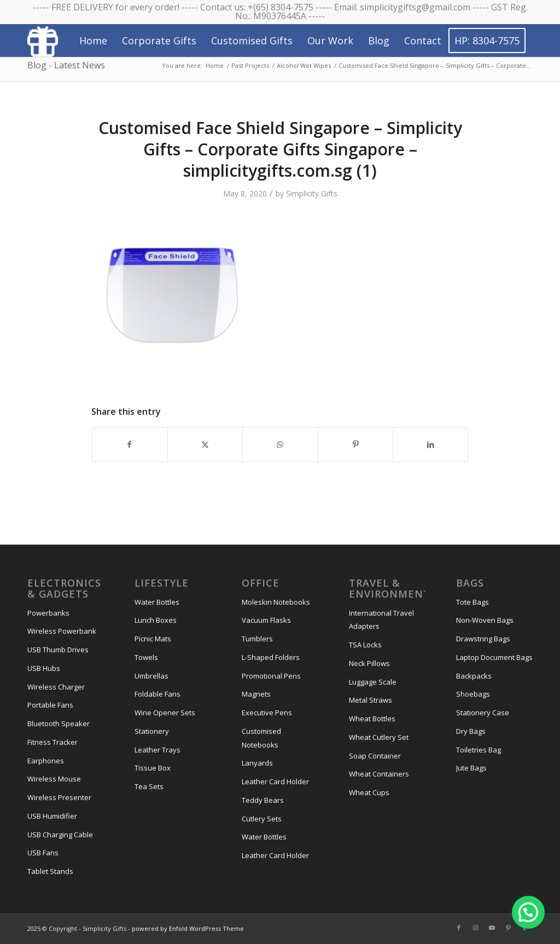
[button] (528, 912)
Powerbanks (48, 613)
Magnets (256, 694)
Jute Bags (471, 768)
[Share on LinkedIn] (431, 444)
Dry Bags (471, 731)
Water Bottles (157, 602)
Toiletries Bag (479, 750)
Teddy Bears (263, 800)
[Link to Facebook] (459, 928)
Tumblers (257, 639)
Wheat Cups (369, 792)
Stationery (152, 731)
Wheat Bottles (372, 719)
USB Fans (43, 853)
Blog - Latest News (66, 65)
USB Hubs (44, 668)
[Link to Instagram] (475, 928)
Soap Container (375, 756)
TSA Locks (365, 645)
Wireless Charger (56, 687)
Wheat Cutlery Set (379, 737)
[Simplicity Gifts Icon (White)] (43, 41)
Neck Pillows (369, 663)
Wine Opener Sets (165, 713)
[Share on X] (205, 444)
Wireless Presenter (59, 797)
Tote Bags (472, 602)
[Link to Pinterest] (508, 928)
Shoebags (473, 694)
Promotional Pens (271, 676)
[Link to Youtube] (492, 928)
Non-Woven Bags (485, 620)
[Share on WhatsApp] (280, 444)
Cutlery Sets (262, 819)
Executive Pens (267, 713)
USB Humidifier (52, 816)
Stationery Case (483, 713)
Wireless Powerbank (62, 631)
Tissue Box (153, 768)
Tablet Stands (50, 871)
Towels (146, 657)
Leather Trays (157, 750)
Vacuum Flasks (266, 620)
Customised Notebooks (261, 738)
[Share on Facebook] (130, 444)
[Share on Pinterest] (356, 444)
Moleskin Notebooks (276, 602)
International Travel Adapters (381, 620)
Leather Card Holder (275, 781)
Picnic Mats (153, 639)
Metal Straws (371, 700)
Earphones (46, 761)
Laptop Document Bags (494, 657)
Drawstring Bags (483, 639)
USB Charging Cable (60, 835)
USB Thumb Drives (58, 650)
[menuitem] (93, 40)
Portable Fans (50, 705)
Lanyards (257, 763)
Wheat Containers (379, 774)
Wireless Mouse (54, 779)
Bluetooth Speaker (59, 723)
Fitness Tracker (52, 742)
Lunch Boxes (156, 620)
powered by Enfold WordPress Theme (188, 928)
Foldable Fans (157, 694)
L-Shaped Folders (271, 657)
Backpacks (474, 676)
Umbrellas (151, 676)
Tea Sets (149, 786)
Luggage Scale (373, 682)
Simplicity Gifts (312, 193)
